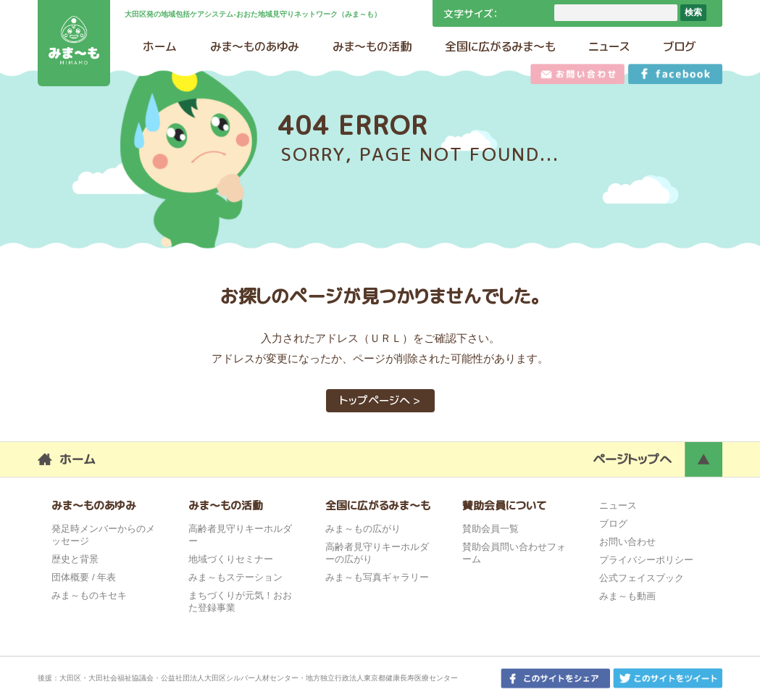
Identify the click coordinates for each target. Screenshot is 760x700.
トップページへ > (380, 400)
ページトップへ (632, 459)
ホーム (78, 459)
